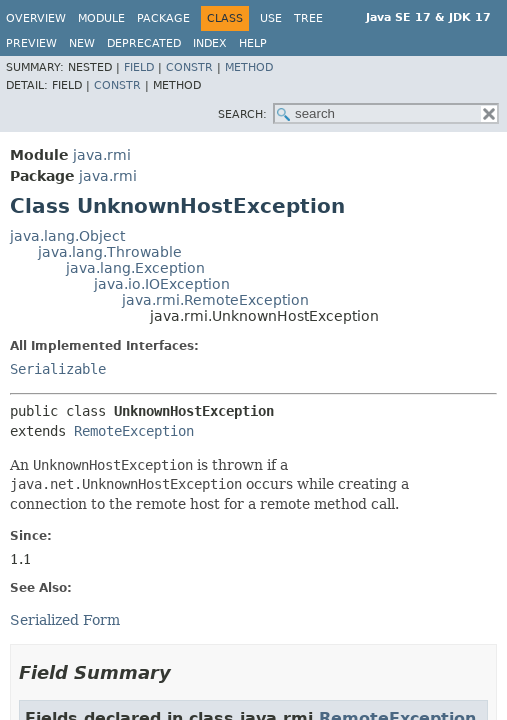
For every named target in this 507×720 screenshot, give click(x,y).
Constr (189, 67)
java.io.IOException (162, 284)
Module (101, 18)
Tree (308, 18)
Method (249, 67)
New (82, 43)
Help (253, 43)
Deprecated (144, 43)
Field (139, 67)
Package (163, 18)
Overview (36, 18)
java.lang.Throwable (110, 252)
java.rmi (102, 155)
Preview (31, 43)
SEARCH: (242, 114)
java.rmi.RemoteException (215, 300)
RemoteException (134, 431)
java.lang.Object (67, 236)
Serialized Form (65, 620)
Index (210, 43)
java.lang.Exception (135, 268)
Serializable (58, 369)
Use (271, 18)
